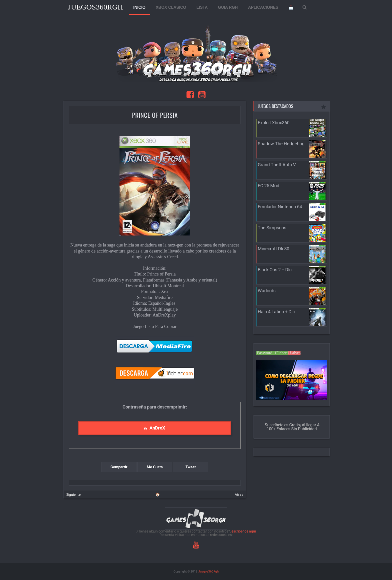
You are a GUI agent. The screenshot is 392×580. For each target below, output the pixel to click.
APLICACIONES (263, 7)
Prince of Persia (155, 115)
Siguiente (73, 494)
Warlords (267, 291)
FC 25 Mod (268, 186)
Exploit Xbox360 (274, 123)
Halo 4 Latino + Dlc (276, 312)
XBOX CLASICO (171, 7)
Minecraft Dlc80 (273, 249)
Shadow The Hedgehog (281, 144)
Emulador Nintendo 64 (280, 207)
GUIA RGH (228, 7)
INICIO (139, 7)
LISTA (202, 7)
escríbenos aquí (244, 531)
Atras (239, 494)
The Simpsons (272, 228)
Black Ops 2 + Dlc (275, 270)
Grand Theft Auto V (277, 165)
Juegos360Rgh (95, 7)
